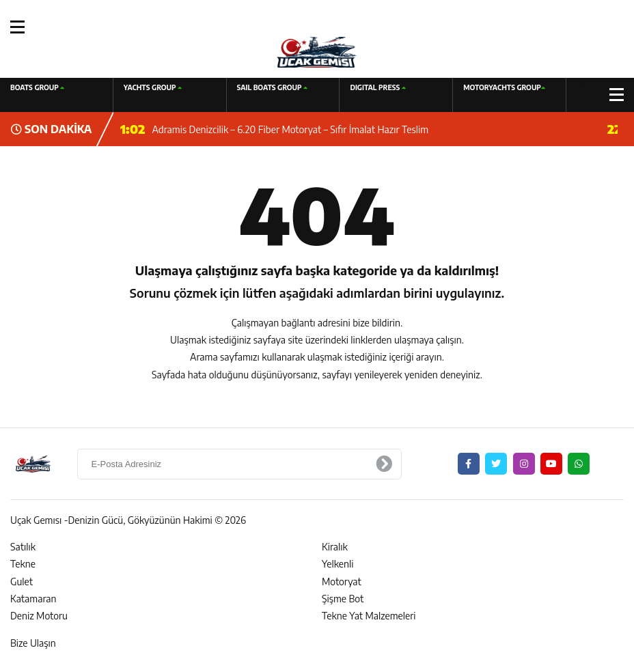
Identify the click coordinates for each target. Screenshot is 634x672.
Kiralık (335, 547)
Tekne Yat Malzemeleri (369, 616)
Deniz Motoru (39, 616)
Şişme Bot (343, 599)
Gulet (22, 582)
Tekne (23, 564)
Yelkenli (338, 564)
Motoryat (342, 582)
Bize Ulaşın (33, 643)
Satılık (23, 547)
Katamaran (33, 599)
